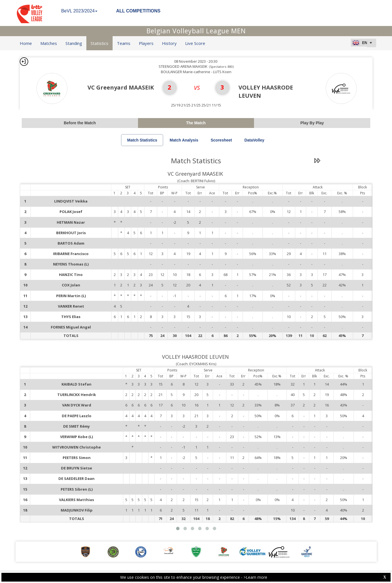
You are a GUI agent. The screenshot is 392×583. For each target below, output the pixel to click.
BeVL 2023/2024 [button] (79, 11)
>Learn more (255, 577)
